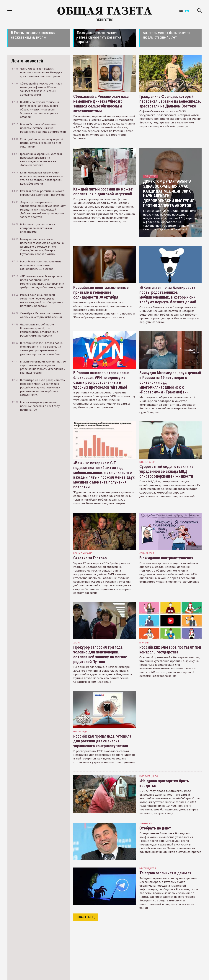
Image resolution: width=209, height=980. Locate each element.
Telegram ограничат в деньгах (165, 873)
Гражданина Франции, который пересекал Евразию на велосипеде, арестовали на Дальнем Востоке (170, 101)
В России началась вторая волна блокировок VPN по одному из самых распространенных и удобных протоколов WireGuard (101, 380)
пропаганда (80, 732)
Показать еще (86, 917)
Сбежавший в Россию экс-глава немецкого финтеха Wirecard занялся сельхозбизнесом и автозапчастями (101, 104)
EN (187, 11)
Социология (147, 553)
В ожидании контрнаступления (166, 558)
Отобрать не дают (155, 828)
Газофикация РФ (149, 776)
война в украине (83, 553)
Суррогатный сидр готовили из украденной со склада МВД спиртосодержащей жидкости (166, 471)
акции (77, 643)
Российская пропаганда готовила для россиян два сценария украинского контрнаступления (102, 741)
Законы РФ (145, 823)
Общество (151, 176)
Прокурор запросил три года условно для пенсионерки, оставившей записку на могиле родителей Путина (100, 654)
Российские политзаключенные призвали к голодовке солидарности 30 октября (101, 292)
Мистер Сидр (147, 462)
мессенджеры (148, 868)
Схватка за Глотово (90, 558)
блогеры (144, 643)
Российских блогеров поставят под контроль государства (170, 650)
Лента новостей (27, 61)
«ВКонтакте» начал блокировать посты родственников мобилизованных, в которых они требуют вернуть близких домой (168, 295)
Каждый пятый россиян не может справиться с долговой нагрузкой (103, 192)
